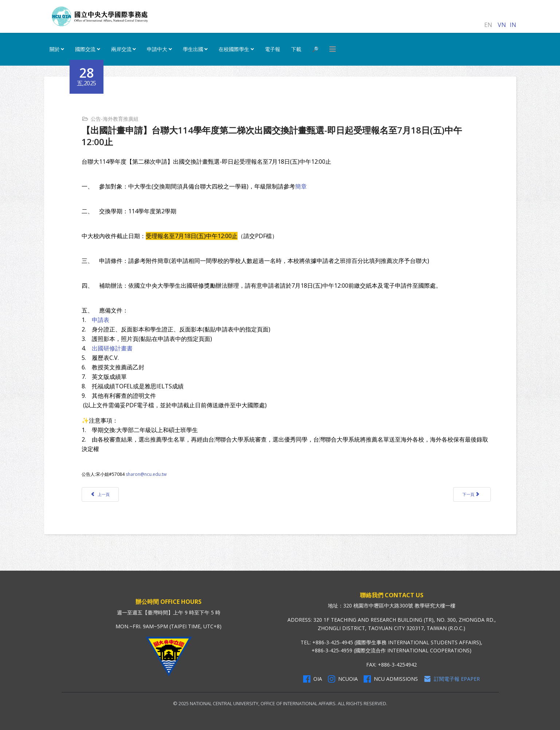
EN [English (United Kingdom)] (488, 25)
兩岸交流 (121, 49)
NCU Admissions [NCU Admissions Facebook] (391, 679)
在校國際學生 (234, 49)
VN (502, 25)
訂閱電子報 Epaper (452, 679)
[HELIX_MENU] (333, 49)
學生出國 (193, 49)
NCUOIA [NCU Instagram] (343, 679)
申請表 (100, 320)
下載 (296, 49)
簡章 (301, 186)
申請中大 (157, 49)
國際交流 (85, 49)
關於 (55, 49)
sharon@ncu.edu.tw (146, 474)
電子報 (273, 49)
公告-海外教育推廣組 (115, 119)
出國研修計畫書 (112, 348)
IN (513, 25)
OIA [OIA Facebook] (313, 679)
